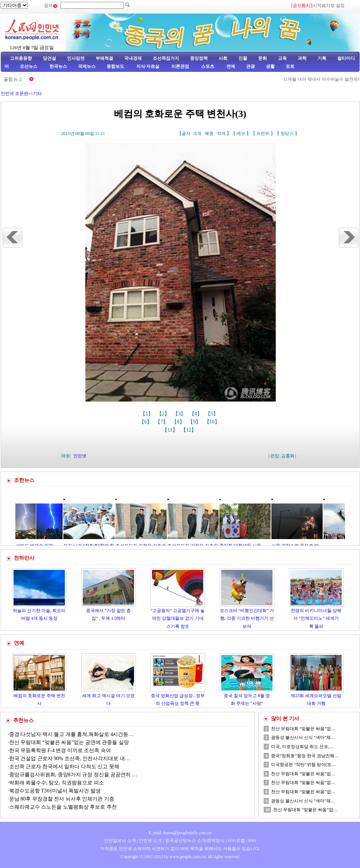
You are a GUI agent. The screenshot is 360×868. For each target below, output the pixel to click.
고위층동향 (21, 58)
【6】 (146, 422)
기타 (37, 94)
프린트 (263, 133)
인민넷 (80, 456)
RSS (252, 840)
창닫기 (287, 133)
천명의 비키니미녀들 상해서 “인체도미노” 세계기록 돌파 (316, 618)
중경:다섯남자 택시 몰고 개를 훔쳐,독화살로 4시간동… (71, 734)
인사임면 (76, 58)
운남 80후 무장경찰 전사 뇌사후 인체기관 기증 (62, 799)
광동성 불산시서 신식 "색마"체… (303, 737)
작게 (221, 133)
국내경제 (133, 58)
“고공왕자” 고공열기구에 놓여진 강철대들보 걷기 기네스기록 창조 (178, 618)
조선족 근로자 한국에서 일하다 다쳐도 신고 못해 (64, 767)
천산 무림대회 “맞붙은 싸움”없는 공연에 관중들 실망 (69, 742)
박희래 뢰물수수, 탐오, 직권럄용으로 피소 (57, 783)
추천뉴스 (23, 720)
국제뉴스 (87, 66)
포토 (290, 66)
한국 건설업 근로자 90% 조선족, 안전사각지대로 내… (70, 759)
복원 (209, 133)
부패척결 (104, 58)
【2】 (164, 414)
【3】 (180, 414)
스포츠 (207, 66)
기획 (322, 58)
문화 (263, 58)
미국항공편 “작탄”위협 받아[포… (303, 765)
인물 (243, 58)
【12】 (189, 430)
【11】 (170, 430)
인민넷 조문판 (14, 94)
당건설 (49, 58)
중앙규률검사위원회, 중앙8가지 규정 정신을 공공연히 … (73, 775)
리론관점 (180, 66)
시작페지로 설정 (329, 6)
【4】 (196, 414)
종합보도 (115, 66)
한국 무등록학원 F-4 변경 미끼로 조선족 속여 (60, 750)
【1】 (147, 414)
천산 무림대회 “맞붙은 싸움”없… (303, 729)
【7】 (162, 422)
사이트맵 (236, 840)
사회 (223, 58)
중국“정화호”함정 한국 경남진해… (305, 756)
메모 (241, 133)
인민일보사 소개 (120, 840)
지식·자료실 (148, 66)
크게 (197, 133)
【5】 (213, 414)
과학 (302, 58)
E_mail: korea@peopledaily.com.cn (180, 833)
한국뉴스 (58, 66)
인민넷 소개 (150, 840)
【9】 (195, 422)
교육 (282, 58)
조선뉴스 (29, 66)
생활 (270, 66)
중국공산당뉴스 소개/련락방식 (195, 840)
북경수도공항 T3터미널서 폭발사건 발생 (55, 791)
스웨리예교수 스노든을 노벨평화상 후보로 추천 (63, 807)
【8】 (179, 422)
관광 (250, 66)
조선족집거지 (166, 58)
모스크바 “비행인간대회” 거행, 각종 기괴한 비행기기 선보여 (247, 618)
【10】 (213, 422)
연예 (230, 66)
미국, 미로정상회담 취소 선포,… (302, 747)
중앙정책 (199, 58)
